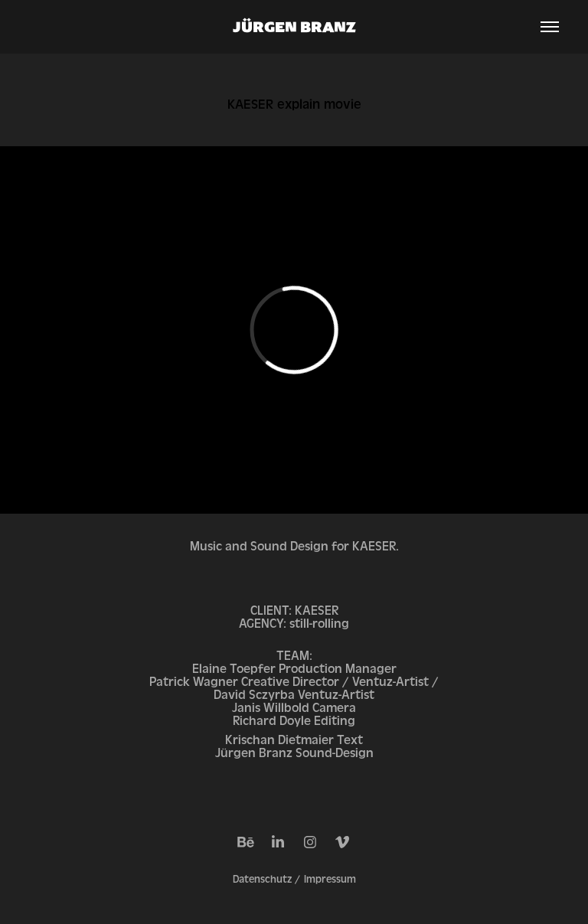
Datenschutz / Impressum (294, 880)
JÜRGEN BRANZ (294, 27)
